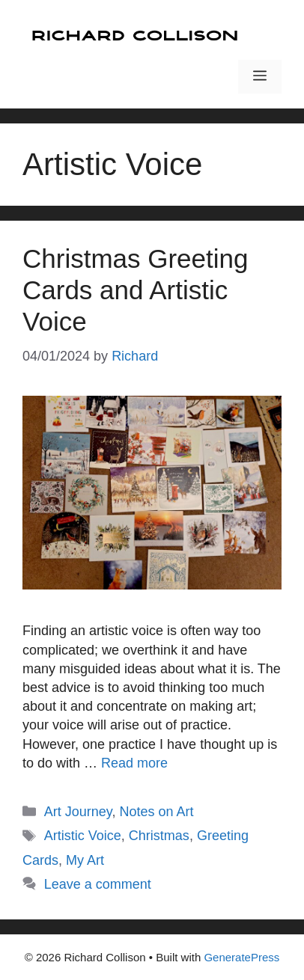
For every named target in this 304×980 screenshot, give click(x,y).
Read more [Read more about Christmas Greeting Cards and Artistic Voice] (134, 763)
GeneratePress (241, 957)
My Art (85, 860)
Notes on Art (157, 812)
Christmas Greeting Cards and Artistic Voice (135, 290)
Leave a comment (98, 884)
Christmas (159, 836)
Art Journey (78, 812)
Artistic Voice (83, 836)
